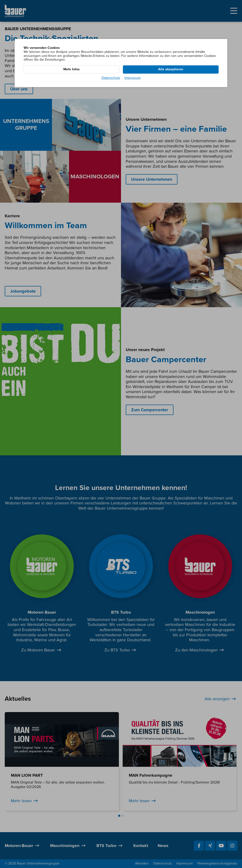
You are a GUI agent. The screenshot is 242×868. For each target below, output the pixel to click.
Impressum (133, 78)
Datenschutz (111, 78)
